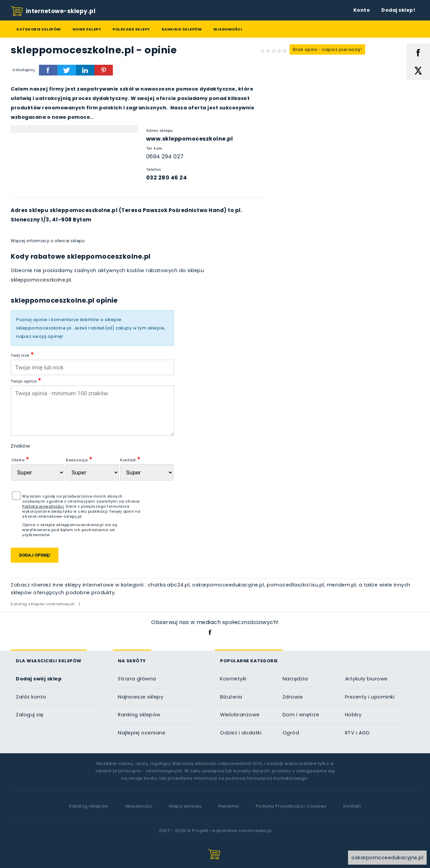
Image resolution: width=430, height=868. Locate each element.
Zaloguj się (30, 715)
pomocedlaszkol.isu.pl (295, 585)
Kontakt (131, 459)
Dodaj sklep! (398, 10)
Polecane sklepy (131, 29)
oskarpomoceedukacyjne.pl (228, 585)
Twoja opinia (26, 380)
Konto (362, 10)
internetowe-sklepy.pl (53, 11)
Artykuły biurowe (366, 679)
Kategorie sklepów (39, 29)
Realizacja (79, 459)
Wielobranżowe (240, 715)
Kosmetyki (233, 679)
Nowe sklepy (87, 29)
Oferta (20, 459)
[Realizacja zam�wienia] (92, 472)
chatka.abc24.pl (169, 585)
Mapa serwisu (185, 806)
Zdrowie (293, 697)
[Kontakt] (147, 472)
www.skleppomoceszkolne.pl (190, 139)
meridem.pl (341, 585)
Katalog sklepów (89, 806)
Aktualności (139, 806)
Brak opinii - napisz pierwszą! (327, 49)
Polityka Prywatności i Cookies (291, 806)
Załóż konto (31, 697)
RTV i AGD (357, 733)
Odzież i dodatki (241, 733)
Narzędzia (295, 679)
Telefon (154, 169)
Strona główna (137, 679)
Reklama (229, 806)
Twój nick (23, 354)
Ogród (291, 733)
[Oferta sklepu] (38, 472)
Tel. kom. (155, 148)
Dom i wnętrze (301, 715)
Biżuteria (231, 697)
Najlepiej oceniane (142, 733)
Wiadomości (228, 29)
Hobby (353, 715)
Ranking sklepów (182, 29)
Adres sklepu (160, 131)
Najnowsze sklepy (141, 697)
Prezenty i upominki (370, 697)
